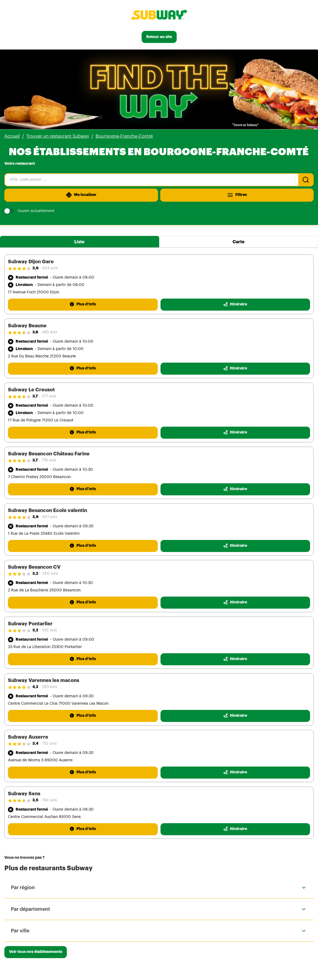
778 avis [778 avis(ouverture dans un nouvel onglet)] (49, 460)
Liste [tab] (79, 242)
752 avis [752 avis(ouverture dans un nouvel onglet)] (49, 744)
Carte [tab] (239, 242)
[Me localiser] (81, 195)
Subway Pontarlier (30, 624)
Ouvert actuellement (29, 211)
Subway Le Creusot (31, 390)
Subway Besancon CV (34, 567)
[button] (159, 888)
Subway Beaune (27, 326)
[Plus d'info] (83, 305)
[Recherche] (306, 180)
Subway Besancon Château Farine (49, 454)
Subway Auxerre (28, 737)
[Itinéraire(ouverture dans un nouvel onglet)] (235, 305)
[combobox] (151, 180)
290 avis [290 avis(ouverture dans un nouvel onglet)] (50, 574)
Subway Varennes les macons (44, 680)
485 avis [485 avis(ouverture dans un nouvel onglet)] (50, 332)
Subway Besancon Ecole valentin (48, 510)
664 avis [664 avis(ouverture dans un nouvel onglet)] (50, 268)
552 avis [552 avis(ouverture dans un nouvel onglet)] (50, 630)
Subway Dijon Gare (31, 262)
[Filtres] (237, 195)
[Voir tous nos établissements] (36, 952)
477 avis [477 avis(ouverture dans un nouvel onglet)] (49, 396)
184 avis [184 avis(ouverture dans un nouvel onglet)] (50, 800)
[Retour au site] (159, 37)
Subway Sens (24, 794)
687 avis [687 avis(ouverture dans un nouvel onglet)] (50, 517)
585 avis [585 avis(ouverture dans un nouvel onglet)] (50, 687)
